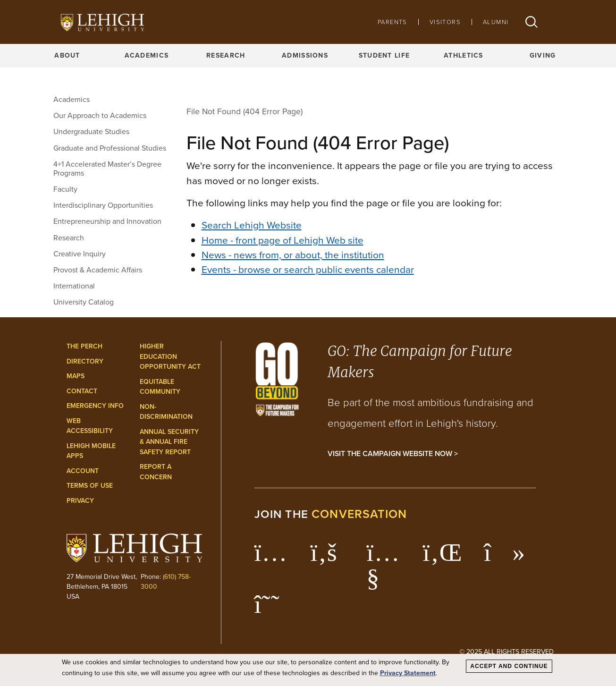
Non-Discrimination (166, 412)
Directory (85, 361)
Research (226, 55)
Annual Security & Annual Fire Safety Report (169, 442)
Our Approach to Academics (100, 115)
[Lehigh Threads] (272, 609)
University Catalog (84, 302)
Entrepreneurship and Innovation (107, 221)
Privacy (80, 501)
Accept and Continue (509, 666)
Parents (392, 22)
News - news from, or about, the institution (293, 255)
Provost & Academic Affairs (98, 270)
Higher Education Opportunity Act (170, 356)
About (67, 55)
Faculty (65, 189)
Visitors (445, 22)
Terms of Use (90, 486)
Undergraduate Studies (91, 131)
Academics (147, 55)
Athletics (464, 55)
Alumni (496, 22)
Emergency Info (95, 406)
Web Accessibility (90, 426)
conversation (359, 514)
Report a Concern (156, 472)
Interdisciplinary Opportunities (103, 205)
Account (83, 471)
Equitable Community (160, 387)
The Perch (84, 346)
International (74, 286)
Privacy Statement (408, 673)
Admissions (305, 55)
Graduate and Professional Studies (110, 148)
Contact (82, 391)
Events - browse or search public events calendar (308, 269)
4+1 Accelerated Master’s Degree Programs (107, 169)
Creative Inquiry (80, 254)
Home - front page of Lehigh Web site (283, 240)
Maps (76, 376)
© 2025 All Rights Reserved (506, 652)
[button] (532, 22)
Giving (543, 55)
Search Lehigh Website (252, 225)
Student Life (384, 55)
